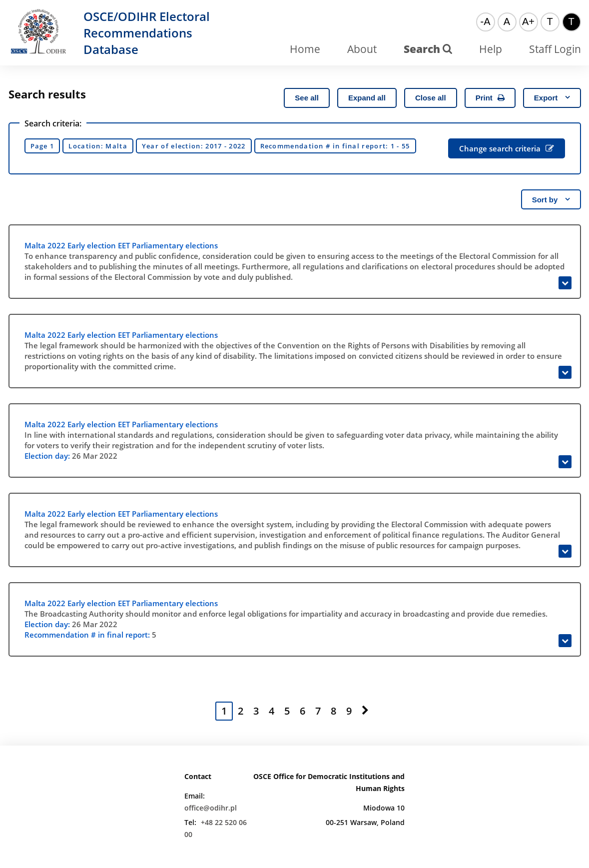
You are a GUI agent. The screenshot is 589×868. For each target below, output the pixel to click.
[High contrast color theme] (572, 22)
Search (428, 49)
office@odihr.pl (211, 808)
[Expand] (565, 283)
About (362, 49)
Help (491, 49)
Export (552, 98)
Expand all (367, 98)
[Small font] (486, 22)
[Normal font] (507, 22)
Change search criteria (507, 148)
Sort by (551, 200)
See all (307, 98)
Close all (431, 98)
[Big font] (529, 22)
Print (490, 98)
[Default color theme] (550, 22)
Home (305, 49)
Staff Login (555, 49)
